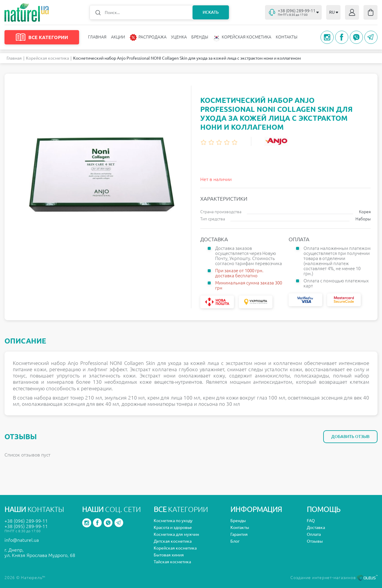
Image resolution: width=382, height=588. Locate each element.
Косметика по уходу (173, 521)
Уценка (179, 37)
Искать (211, 12)
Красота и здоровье (173, 527)
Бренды (200, 37)
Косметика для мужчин (176, 534)
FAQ (311, 521)
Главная (97, 37)
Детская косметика (173, 541)
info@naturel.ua (22, 540)
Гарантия (239, 534)
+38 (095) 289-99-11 (26, 526)
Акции (118, 37)
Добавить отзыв (350, 437)
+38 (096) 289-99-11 (26, 521)
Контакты (287, 37)
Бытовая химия (169, 555)
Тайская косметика (172, 562)
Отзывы (315, 541)
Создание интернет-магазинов (334, 578)
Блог (235, 541)
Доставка (316, 527)
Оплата (314, 534)
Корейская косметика (47, 58)
